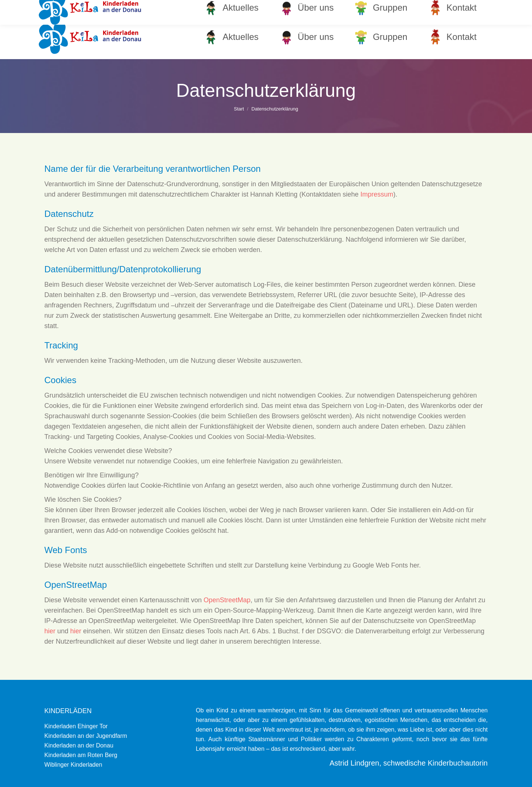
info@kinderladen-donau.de (451, 7)
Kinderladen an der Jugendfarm (86, 736)
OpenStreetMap (227, 600)
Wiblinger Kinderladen (73, 765)
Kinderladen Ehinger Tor (76, 726)
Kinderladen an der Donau (79, 745)
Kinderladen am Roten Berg (81, 755)
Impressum (377, 194)
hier (50, 631)
